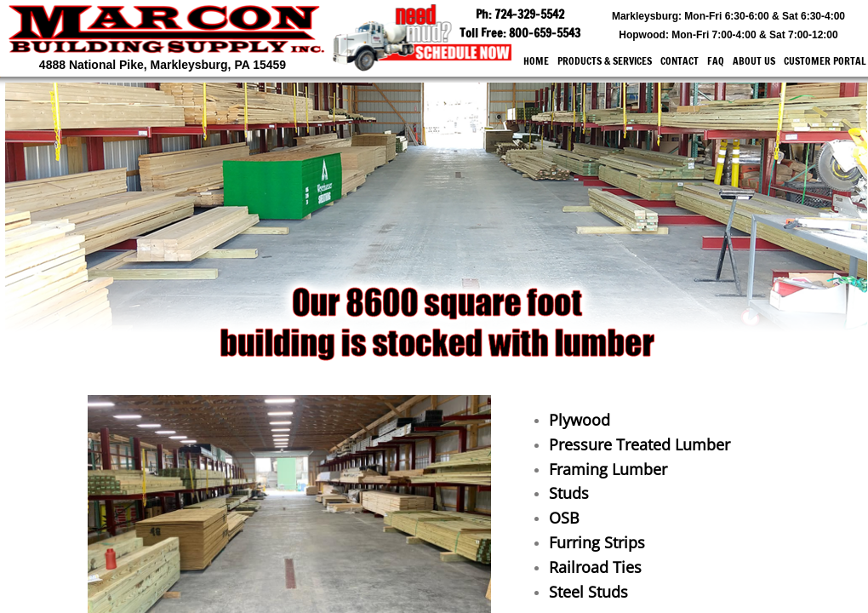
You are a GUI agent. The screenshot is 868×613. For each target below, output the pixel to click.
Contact (680, 61)
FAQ (716, 61)
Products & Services (605, 61)
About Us (754, 61)
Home (536, 61)
